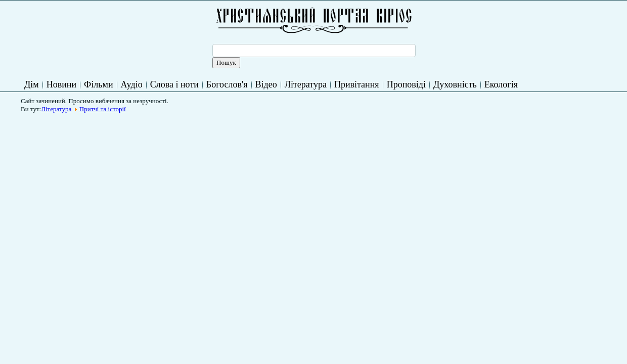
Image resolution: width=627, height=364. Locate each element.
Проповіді (406, 84)
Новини (61, 84)
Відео (266, 84)
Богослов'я (227, 84)
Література (306, 84)
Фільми (98, 84)
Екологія (501, 84)
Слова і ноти (174, 84)
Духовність (455, 84)
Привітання (357, 84)
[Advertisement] (209, 140)
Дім (32, 84)
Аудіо (132, 84)
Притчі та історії (103, 109)
